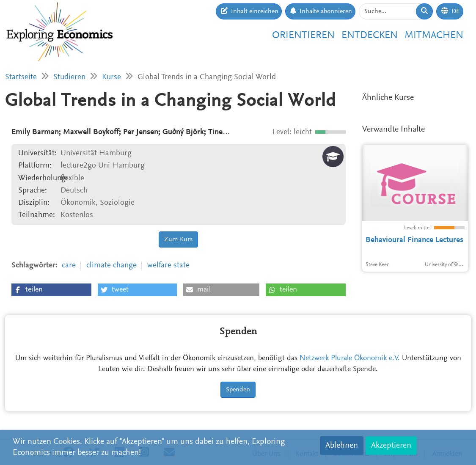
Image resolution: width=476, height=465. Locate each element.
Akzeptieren (391, 446)
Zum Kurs (178, 239)
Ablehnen (342, 446)
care (69, 266)
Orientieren (303, 36)
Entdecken (370, 36)
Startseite (21, 77)
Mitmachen (434, 36)
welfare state (168, 266)
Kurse (111, 77)
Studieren (69, 77)
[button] (51, 290)
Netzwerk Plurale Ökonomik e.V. (350, 358)
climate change (111, 266)
